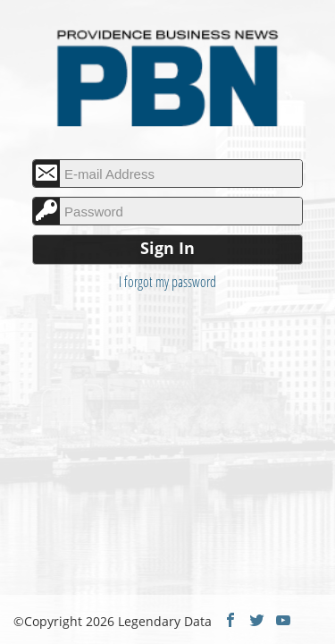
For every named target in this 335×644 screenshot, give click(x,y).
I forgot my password (167, 282)
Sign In (167, 248)
